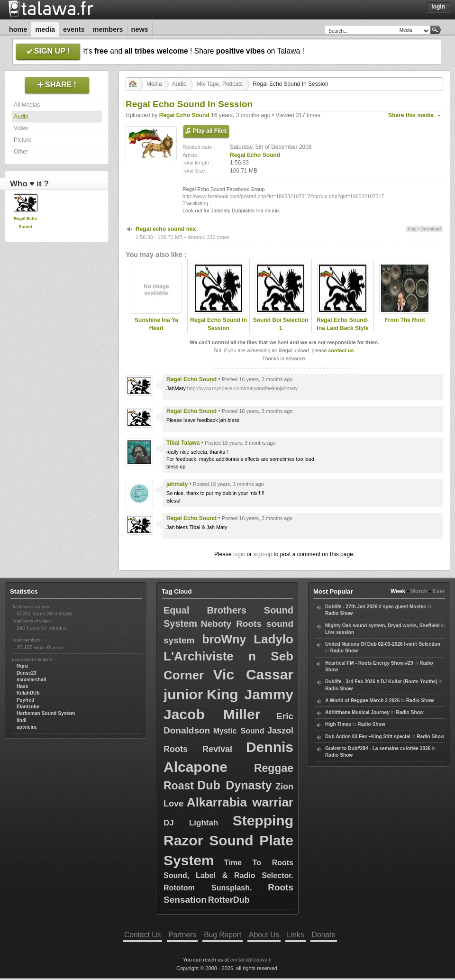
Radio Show (339, 613)
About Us (264, 935)
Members (108, 29)
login (239, 554)
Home (18, 29)
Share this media (411, 115)
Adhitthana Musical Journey (357, 712)
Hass (22, 686)
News (140, 29)
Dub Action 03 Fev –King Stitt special (368, 737)
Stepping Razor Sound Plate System (228, 840)
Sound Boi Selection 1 (281, 324)
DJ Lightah (191, 823)
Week (398, 591)
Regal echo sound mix (166, 229)
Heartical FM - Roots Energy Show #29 (369, 663)
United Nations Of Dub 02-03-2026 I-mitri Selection (383, 644)
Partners (182, 935)
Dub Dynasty (234, 785)
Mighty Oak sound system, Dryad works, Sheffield (382, 626)
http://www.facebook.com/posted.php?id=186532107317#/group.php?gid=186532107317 (283, 196)
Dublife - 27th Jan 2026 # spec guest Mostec (376, 607)
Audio (21, 117)
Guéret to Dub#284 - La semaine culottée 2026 (378, 748)
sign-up (263, 554)
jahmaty (177, 484)
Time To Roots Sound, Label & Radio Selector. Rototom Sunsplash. (228, 875)
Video (21, 128)
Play (412, 229)
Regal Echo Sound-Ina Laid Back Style (343, 324)
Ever (439, 591)
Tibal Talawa (183, 443)
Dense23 (27, 673)
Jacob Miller (212, 714)
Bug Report (223, 935)
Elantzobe (28, 707)
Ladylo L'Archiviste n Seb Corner (228, 657)
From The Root (405, 320)
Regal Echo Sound (184, 115)
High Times (338, 724)
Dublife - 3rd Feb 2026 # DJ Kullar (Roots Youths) (381, 682)
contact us (341, 350)
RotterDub (229, 900)
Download (431, 229)
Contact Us (142, 935)
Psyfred (25, 700)
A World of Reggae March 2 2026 (362, 701)
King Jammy (250, 694)
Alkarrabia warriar (240, 802)
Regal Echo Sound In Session (218, 324)
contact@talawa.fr (251, 960)
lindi (22, 720)
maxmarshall (31, 680)
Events (74, 29)
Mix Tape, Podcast (219, 84)
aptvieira (27, 727)
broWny (224, 639)
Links (295, 935)
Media (45, 29)
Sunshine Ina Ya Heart (156, 324)
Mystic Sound (239, 731)
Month (419, 591)
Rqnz (23, 666)
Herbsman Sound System (46, 713)
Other (21, 152)
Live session (340, 632)
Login (438, 7)
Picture (23, 140)
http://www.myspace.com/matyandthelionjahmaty (242, 388)
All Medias (27, 105)
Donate (324, 935)
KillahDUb (28, 693)
